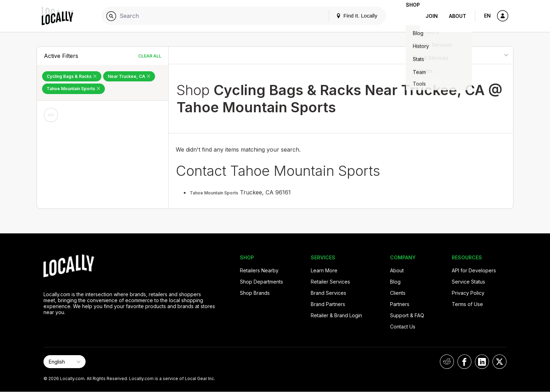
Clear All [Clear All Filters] (150, 56)
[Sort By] (478, 55)
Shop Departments (261, 282)
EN (487, 16)
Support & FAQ (407, 315)
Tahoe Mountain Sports (214, 193)
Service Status (468, 282)
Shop (407, 16)
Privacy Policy (468, 293)
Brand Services (328, 293)
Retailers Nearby (259, 270)
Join (432, 16)
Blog (395, 282)
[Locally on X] (499, 362)
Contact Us (403, 327)
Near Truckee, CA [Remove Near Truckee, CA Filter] (129, 76)
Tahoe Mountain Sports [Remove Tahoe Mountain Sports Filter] (73, 89)
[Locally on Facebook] (464, 362)
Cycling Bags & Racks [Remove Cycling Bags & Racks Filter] (72, 76)
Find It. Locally (346, 16)
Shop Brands (255, 293)
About (458, 16)
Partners (400, 304)
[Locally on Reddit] (447, 362)
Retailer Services (330, 282)
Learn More (324, 270)
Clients (398, 293)
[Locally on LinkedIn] (482, 362)
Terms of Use (467, 304)
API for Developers (474, 270)
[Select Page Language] (65, 362)
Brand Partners (328, 304)
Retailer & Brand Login (336, 315)
